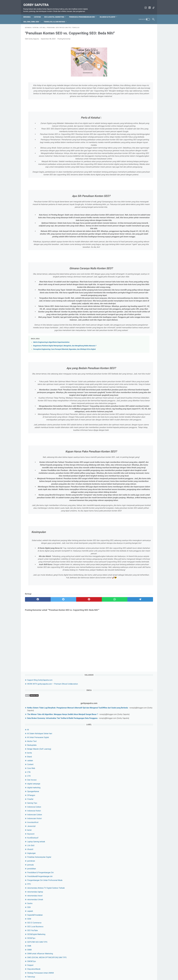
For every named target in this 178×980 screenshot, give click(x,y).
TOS (40, 972)
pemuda (124, 245)
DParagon (125, 175)
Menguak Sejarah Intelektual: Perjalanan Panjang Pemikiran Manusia (133, 429)
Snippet (124, 353)
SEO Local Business (129, 312)
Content (124, 144)
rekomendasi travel (129, 281)
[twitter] (51, 758)
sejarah (124, 296)
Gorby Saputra (38, 2)
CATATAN (39, 15)
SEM (123, 304)
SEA (123, 293)
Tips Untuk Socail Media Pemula (134, 373)
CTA (123, 152)
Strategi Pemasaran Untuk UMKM (134, 361)
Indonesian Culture (129, 194)
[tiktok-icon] (152, 7)
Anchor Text (126, 121)
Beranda (29, 15)
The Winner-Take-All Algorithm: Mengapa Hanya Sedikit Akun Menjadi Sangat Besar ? (137, 81)
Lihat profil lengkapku (136, 486)
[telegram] (102, 758)
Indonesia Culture (128, 187)
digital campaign (128, 164)
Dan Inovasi (126, 160)
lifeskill (124, 229)
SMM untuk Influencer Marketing (134, 339)
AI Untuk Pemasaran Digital (132, 117)
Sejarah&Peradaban (129, 300)
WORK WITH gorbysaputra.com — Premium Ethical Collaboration (117, 972)
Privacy (67, 972)
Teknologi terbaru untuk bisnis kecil (135, 369)
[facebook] (34, 758)
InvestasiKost (127, 202)
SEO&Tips (125, 323)
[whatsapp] (85, 758)
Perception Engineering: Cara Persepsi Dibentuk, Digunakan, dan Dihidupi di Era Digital (64, 434)
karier (123, 210)
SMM (123, 335)
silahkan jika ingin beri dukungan (134, 553)
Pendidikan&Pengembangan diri (134, 256)
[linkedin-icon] (148, 7)
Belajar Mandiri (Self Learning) (133, 129)
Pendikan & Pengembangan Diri (84, 15)
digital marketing (128, 167)
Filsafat (124, 179)
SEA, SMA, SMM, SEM (33, 20)
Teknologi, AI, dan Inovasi (56, 20)
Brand (124, 137)
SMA (123, 331)
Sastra (124, 289)
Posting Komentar (64, 44)
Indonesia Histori (128, 191)
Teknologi (125, 365)
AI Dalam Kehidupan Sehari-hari (134, 113)
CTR (123, 156)
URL (123, 380)
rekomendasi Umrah (129, 285)
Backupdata (126, 125)
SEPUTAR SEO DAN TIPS (131, 327)
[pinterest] (68, 758)
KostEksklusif (127, 218)
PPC (123, 267)
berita (124, 133)
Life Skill (125, 225)
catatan (124, 140)
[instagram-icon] (144, 7)
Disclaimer (88, 972)
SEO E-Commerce (128, 308)
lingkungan (125, 233)
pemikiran (125, 241)
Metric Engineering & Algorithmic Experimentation (51, 427)
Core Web (125, 148)
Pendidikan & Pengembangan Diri (134, 252)
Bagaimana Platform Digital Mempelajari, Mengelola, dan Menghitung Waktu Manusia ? (65, 430)
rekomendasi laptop (129, 277)
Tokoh (124, 376)
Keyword (125, 214)
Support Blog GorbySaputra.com (134, 33)
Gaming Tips (126, 183)
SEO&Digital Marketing (130, 320)
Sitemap (59, 972)
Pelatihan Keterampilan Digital (133, 237)
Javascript (125, 206)
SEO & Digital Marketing (56, 15)
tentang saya (77, 972)
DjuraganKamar (127, 171)
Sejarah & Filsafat (109, 15)
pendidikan (126, 249)
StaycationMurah (128, 357)
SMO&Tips (126, 349)
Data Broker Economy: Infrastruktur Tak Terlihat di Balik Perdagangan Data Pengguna (136, 93)
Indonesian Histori (129, 198)
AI (122, 110)
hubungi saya (49, 972)
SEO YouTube (127, 316)
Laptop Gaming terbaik (130, 221)
